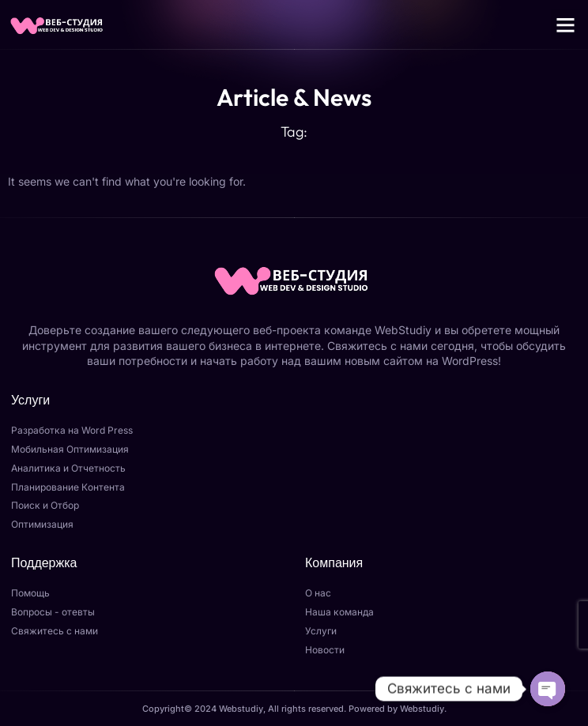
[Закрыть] (303, 496)
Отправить (273, 682)
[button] (566, 24)
